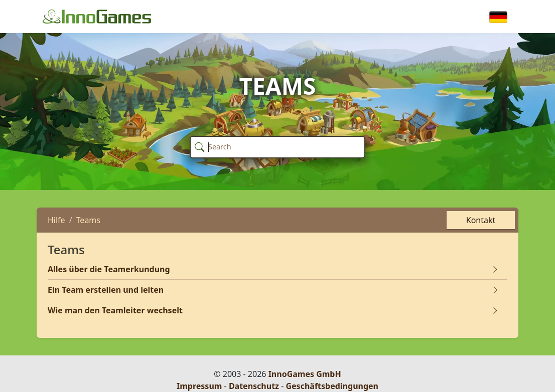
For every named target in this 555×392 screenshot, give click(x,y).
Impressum (199, 386)
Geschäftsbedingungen (332, 386)
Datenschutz (254, 386)
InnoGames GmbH (305, 374)
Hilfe (56, 220)
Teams (88, 220)
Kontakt (481, 220)
